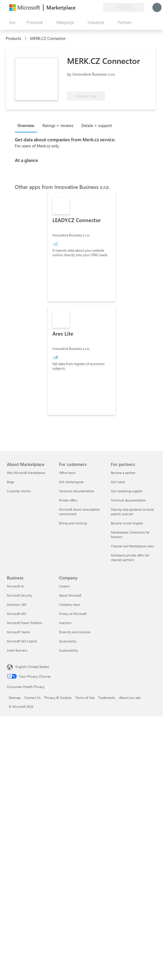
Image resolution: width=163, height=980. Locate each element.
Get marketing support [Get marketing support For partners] (127, 491)
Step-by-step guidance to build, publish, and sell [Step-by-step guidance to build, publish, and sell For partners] (132, 512)
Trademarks (107, 697)
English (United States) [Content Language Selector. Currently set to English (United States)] (32, 667)
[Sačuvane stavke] (92, 7)
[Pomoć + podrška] (85, 7)
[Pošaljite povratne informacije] (78, 7)
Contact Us (33, 697)
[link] (82, 247)
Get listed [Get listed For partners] (118, 482)
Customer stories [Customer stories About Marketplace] (19, 491)
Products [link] (13, 38)
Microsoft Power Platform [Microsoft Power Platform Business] (24, 623)
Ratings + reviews (58, 125)
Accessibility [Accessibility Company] (68, 641)
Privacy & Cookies (58, 697)
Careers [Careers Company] (64, 586)
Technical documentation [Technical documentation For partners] (128, 500)
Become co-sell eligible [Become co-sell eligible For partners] (127, 523)
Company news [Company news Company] (69, 604)
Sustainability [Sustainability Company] (68, 650)
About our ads (130, 697)
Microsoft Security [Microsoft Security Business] (19, 595)
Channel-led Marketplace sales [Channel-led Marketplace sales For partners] (132, 546)
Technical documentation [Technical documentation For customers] (76, 491)
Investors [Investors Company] (65, 623)
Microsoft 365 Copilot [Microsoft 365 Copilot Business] (22, 641)
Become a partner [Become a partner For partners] (123, 473)
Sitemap (15, 697)
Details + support (97, 125)
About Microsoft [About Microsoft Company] (70, 595)
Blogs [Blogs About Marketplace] (11, 482)
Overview (26, 125)
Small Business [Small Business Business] (17, 650)
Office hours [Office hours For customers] (67, 473)
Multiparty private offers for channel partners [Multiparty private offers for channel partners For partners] (130, 557)
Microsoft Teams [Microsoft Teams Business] (18, 632)
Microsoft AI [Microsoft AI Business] (15, 586)
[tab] (27, 125)
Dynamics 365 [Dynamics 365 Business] (17, 604)
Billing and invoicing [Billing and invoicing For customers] (73, 523)
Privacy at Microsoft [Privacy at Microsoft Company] (73, 614)
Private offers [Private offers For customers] (68, 500)
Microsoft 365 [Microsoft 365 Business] (16, 614)
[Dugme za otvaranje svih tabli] (11, 22)
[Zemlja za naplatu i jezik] (124, 7)
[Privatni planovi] (99, 7)
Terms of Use (85, 697)
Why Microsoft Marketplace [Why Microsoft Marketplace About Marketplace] (26, 473)
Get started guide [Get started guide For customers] (71, 482)
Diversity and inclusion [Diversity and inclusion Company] (75, 632)
